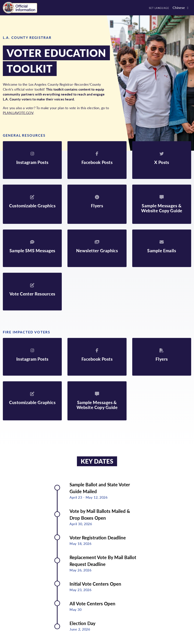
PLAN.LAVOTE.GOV (18, 113)
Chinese (179, 7)
